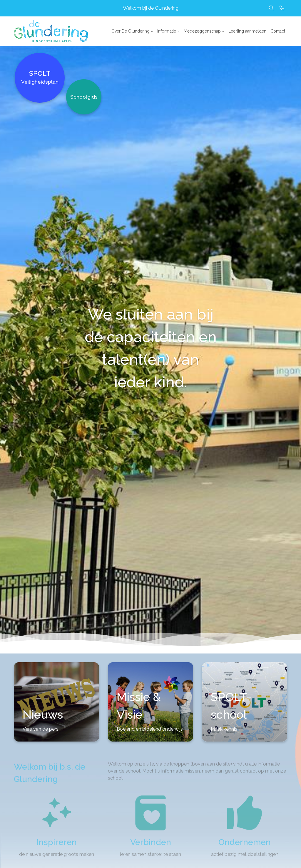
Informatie (167, 31)
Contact (278, 31)
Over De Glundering (131, 31)
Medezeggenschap (202, 31)
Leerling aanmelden (247, 31)
